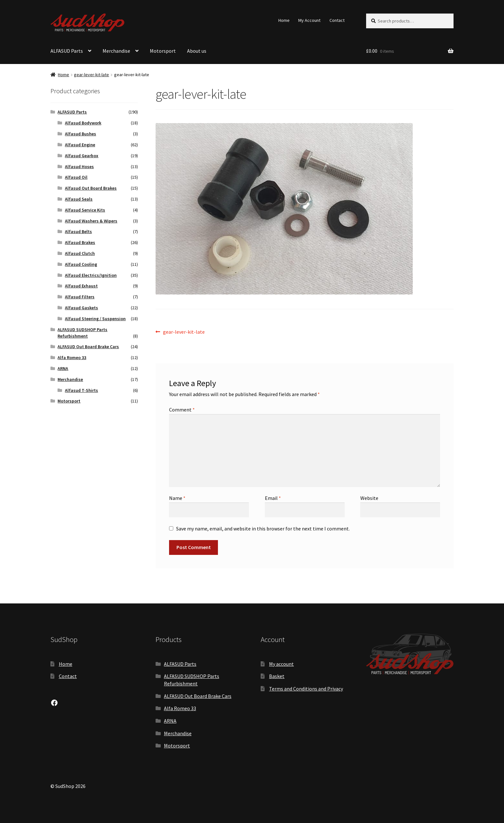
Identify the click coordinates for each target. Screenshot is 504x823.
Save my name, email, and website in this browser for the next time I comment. (263, 529)
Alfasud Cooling (81, 264)
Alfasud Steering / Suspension (95, 319)
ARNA (63, 368)
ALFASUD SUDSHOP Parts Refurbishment (82, 333)
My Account (309, 20)
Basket (277, 676)
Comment (182, 410)
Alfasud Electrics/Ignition (91, 275)
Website (369, 498)
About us (197, 51)
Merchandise (116, 51)
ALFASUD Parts (67, 51)
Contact (337, 20)
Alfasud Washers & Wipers (91, 221)
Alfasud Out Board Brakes (91, 188)
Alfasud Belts (78, 231)
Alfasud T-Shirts (81, 390)
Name (177, 498)
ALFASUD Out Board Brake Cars (88, 347)
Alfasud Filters (80, 297)
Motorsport (163, 51)
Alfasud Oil (76, 177)
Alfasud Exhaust (81, 286)
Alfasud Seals (79, 199)
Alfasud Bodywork (83, 123)
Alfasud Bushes (81, 134)
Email (273, 498)
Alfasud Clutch (80, 253)
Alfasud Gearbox (82, 156)
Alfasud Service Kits (85, 210)
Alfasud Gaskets (81, 308)
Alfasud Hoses (79, 167)
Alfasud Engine (80, 145)
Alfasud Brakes (80, 242)
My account (281, 664)
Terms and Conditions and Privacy (306, 689)
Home (284, 20)
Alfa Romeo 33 (72, 357)
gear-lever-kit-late (91, 75)
